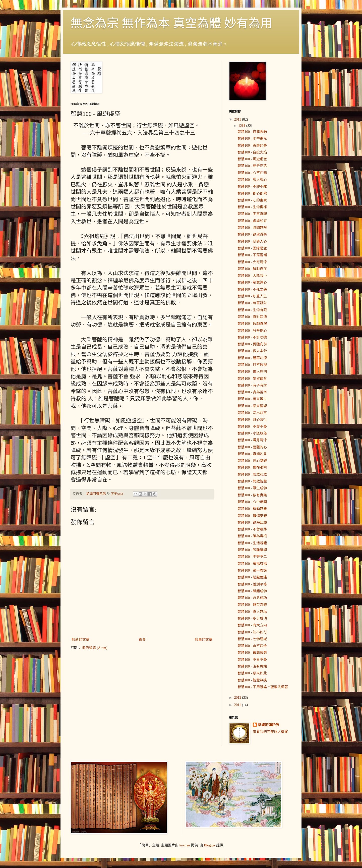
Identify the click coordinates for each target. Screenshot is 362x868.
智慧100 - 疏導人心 (252, 241)
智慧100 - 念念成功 (252, 598)
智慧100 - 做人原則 (252, 372)
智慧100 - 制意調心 (252, 282)
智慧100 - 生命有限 (252, 310)
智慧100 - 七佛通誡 (252, 639)
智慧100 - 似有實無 (252, 495)
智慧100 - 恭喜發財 (252, 303)
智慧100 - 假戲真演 (252, 324)
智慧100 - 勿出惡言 (252, 413)
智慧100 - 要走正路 (252, 166)
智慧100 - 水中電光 (252, 139)
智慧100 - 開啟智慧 (252, 481)
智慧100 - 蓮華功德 (252, 358)
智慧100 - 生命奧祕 (252, 207)
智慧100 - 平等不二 (252, 557)
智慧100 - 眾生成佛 (252, 488)
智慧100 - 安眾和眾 (252, 475)
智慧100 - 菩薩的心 (252, 447)
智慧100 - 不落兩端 (252, 255)
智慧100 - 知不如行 (252, 632)
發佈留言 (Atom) (95, 648)
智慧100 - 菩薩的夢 (252, 146)
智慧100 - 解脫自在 (252, 269)
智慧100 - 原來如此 (252, 673)
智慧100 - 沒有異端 (252, 666)
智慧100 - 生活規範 (252, 543)
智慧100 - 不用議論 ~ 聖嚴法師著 (263, 687)
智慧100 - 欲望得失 (252, 234)
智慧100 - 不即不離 (252, 186)
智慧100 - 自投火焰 (252, 152)
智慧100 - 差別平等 (252, 584)
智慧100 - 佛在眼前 (252, 468)
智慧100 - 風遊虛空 (252, 159)
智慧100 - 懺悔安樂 (252, 516)
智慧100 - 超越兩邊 (252, 577)
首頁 (142, 640)
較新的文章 (81, 640)
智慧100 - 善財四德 (252, 317)
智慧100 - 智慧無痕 (252, 680)
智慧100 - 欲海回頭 (252, 523)
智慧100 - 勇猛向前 (252, 344)
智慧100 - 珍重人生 (252, 296)
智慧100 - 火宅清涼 (252, 262)
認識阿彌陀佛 (268, 725)
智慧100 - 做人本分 (252, 351)
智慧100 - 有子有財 (252, 385)
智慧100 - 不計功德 (252, 337)
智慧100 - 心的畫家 (252, 200)
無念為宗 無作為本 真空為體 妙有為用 (171, 23)
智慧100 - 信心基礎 (252, 461)
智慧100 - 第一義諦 (252, 571)
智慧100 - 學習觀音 (252, 379)
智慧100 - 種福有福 (252, 564)
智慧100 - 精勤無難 (252, 509)
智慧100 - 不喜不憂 (252, 660)
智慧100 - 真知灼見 (252, 454)
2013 (238, 119)
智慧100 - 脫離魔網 (252, 550)
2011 (238, 705)
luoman (185, 845)
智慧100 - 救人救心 (252, 180)
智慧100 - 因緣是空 (252, 248)
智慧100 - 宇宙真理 (252, 214)
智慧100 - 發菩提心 (252, 331)
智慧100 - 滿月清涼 (252, 440)
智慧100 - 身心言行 (252, 420)
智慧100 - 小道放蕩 (252, 433)
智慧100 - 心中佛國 (252, 502)
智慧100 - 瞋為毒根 (252, 536)
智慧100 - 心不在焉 (252, 173)
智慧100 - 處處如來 (252, 221)
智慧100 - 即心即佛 (252, 194)
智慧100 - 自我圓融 (252, 132)
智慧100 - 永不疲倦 (252, 646)
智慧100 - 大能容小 (252, 276)
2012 (238, 698)
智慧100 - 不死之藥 (252, 289)
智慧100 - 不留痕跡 (252, 529)
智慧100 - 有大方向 (252, 625)
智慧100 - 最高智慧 (252, 653)
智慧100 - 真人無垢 (252, 612)
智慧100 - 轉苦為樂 (252, 605)
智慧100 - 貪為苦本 (252, 392)
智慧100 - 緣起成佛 (252, 591)
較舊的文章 (204, 640)
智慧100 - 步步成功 (252, 618)
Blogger (209, 845)
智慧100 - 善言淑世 (252, 399)
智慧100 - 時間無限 (252, 228)
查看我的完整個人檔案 (270, 732)
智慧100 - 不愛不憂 (252, 427)
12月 (242, 126)
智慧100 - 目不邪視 (252, 365)
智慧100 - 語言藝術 (252, 406)
